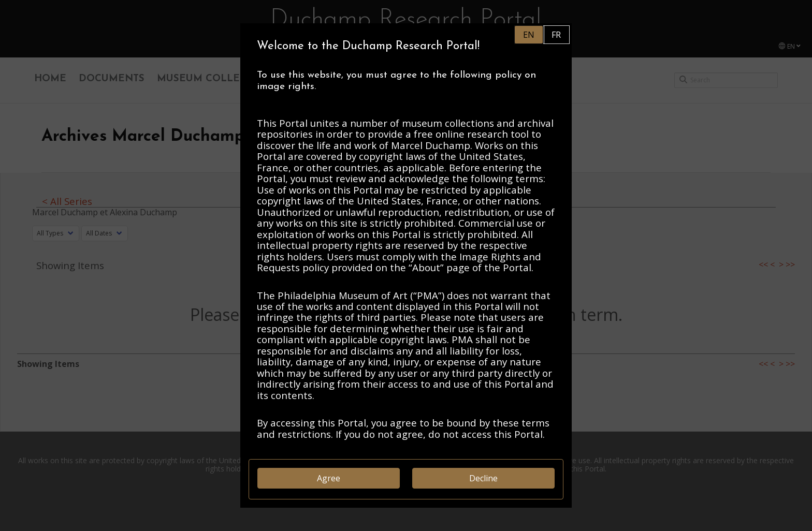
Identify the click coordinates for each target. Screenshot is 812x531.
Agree (329, 478)
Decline (483, 478)
